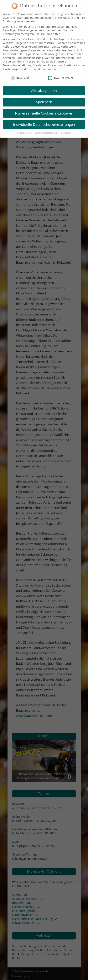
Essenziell (20, 74)
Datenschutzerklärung (17, 61)
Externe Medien (61, 74)
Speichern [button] (44, 98)
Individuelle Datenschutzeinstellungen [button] (44, 120)
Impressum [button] (65, 129)
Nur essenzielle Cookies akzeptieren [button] (44, 109)
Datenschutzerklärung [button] (46, 129)
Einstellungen (12, 65)
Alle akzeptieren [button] (44, 87)
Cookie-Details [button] (25, 129)
